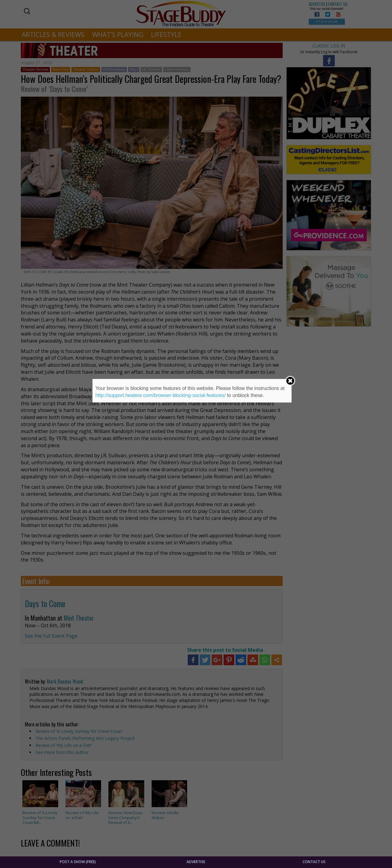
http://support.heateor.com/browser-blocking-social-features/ (161, 395)
